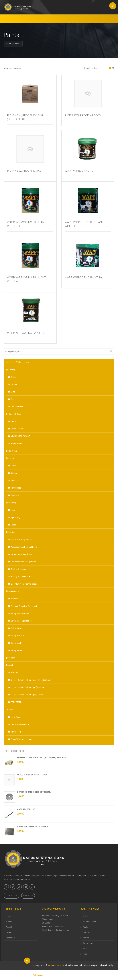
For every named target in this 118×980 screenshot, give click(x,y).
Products (10, 922)
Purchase (28, 896)
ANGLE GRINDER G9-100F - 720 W (32, 775)
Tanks (13, 525)
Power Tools (16, 732)
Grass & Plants (17, 429)
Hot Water (13, 451)
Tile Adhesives (17, 407)
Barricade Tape (17, 599)
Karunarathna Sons (56, 965)
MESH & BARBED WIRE (20, 436)
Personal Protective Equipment (24, 606)
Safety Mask (16, 643)
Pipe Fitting (15, 517)
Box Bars (15, 673)
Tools (11, 710)
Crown (13, 466)
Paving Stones (17, 444)
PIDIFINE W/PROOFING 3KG (24, 171)
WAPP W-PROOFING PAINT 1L (26, 333)
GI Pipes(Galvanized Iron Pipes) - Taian (27, 695)
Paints (11, 458)
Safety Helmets (17, 636)
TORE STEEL (16, 702)
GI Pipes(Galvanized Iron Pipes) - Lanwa (27, 687)
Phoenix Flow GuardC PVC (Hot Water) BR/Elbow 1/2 (43, 758)
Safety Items (14, 591)
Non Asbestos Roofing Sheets (23, 562)
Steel (11, 665)
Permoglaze (16, 488)
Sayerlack (15, 495)
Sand (13, 399)
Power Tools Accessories (22, 739)
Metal (13, 392)
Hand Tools (16, 717)
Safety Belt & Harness (20, 614)
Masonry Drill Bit (26, 809)
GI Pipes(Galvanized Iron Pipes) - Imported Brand (31, 680)
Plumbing (12, 503)
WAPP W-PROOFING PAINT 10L (84, 277)
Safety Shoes (16, 650)
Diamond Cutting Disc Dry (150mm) (34, 792)
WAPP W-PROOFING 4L (79, 171)
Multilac (14, 481)
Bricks (13, 377)
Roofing (12, 532)
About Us (10, 927)
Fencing (14, 421)
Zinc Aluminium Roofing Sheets (24, 584)
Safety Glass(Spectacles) (22, 621)
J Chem (14, 473)
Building (12, 370)
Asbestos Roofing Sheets (22, 554)
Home (8, 44)
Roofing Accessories (20, 569)
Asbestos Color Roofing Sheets (24, 547)
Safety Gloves (17, 628)
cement (14, 384)
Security (12, 658)
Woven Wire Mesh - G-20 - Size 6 (32, 827)
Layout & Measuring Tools (22, 724)
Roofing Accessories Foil (21, 577)
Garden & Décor (15, 414)
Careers (9, 932)
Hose (13, 510)
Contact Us (11, 896)
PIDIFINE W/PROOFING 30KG (83, 115)
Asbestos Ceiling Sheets (21, 540)
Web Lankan (38, 975)
